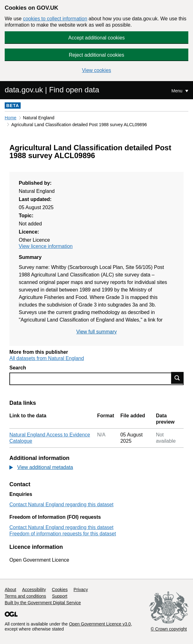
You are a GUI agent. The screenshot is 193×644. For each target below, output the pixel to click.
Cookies (60, 590)
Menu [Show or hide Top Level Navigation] (178, 91)
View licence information (46, 246)
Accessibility (34, 590)
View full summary (97, 332)
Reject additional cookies (96, 55)
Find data (177, 378)
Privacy (81, 590)
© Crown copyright (169, 629)
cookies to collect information (55, 19)
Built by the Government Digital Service (43, 603)
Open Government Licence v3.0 (100, 624)
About (10, 590)
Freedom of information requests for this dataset (63, 534)
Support (60, 596)
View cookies (96, 70)
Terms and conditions (25, 596)
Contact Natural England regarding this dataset (61, 505)
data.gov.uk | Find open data (52, 90)
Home (10, 118)
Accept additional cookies (96, 38)
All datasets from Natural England (47, 358)
